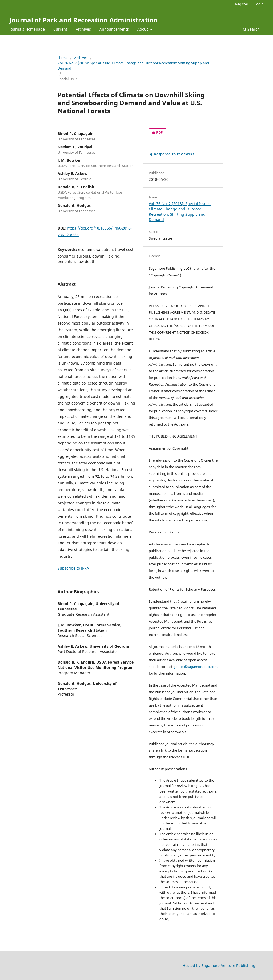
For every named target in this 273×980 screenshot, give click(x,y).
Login (259, 4)
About (143, 29)
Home (63, 58)
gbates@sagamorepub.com (195, 667)
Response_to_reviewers (171, 154)
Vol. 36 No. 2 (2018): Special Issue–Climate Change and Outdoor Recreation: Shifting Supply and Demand (133, 66)
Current (60, 29)
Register (242, 4)
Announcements (114, 29)
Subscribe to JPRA (73, 568)
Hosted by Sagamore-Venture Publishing (219, 965)
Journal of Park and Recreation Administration (84, 20)
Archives (83, 29)
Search (251, 29)
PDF (156, 132)
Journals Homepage (27, 29)
